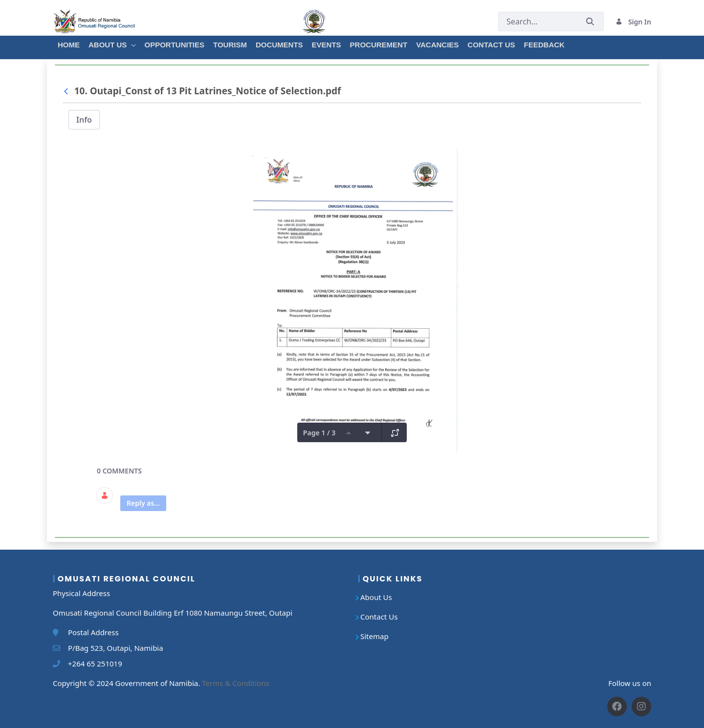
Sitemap (374, 636)
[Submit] (590, 22)
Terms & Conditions (236, 683)
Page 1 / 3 (319, 433)
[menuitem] (68, 43)
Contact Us (379, 617)
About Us (376, 597)
